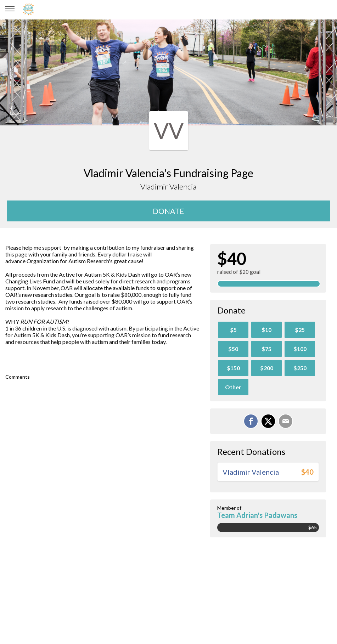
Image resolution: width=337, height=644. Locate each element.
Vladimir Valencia (251, 472)
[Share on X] (268, 421)
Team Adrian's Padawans (257, 515)
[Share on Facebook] (251, 421)
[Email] (286, 421)
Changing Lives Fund (30, 281)
